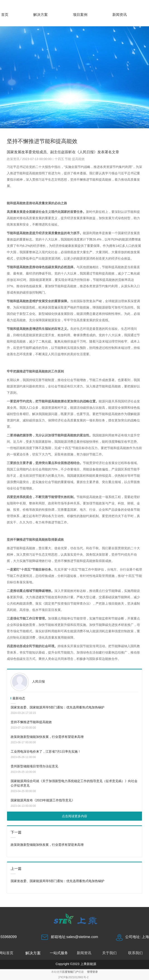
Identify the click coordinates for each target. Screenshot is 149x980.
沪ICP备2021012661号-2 (73, 977)
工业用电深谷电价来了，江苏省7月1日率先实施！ (46, 751)
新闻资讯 (120, 15)
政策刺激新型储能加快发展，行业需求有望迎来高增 (47, 737)
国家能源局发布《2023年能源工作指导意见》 (43, 800)
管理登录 (92, 972)
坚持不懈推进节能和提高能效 (31, 722)
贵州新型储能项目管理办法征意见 (34, 766)
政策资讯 (14, 159)
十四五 (59, 159)
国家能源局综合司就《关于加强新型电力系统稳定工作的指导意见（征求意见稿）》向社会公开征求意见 (74, 783)
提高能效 (78, 159)
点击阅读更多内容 (74, 816)
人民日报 (38, 681)
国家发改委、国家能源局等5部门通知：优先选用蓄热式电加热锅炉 (58, 707)
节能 (68, 159)
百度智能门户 (70, 972)
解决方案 (41, 15)
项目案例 (80, 15)
